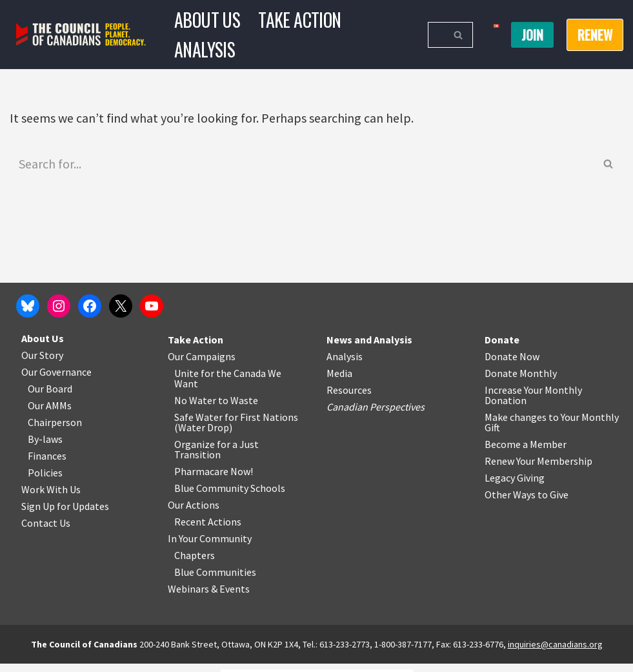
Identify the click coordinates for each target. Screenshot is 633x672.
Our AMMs (50, 414)
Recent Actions (208, 530)
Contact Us (46, 531)
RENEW (595, 35)
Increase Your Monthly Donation (533, 403)
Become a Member (526, 453)
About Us (207, 20)
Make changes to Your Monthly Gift (552, 431)
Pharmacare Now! (214, 480)
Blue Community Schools (230, 496)
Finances (47, 464)
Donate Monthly (521, 382)
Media (339, 382)
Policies (45, 481)
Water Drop (204, 436)
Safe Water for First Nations (236, 425)
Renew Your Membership (538, 469)
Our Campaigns (202, 365)
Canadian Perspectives (376, 415)
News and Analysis (369, 348)
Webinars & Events (209, 597)
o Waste (240, 409)
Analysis (205, 49)
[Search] (436, 35)
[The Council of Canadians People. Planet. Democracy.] (81, 35)
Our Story (42, 363)
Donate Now (512, 365)
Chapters (195, 564)
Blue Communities (215, 580)
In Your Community (210, 547)
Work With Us (51, 498)
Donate (502, 348)
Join (532, 35)
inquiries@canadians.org (555, 653)
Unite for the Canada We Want (228, 387)
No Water (196, 409)
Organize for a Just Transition (216, 458)
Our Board (50, 397)
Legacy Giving (515, 486)
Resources (349, 398)
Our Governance (56, 380)
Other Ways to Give (527, 503)
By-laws (45, 447)
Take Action (299, 20)
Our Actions (194, 513)
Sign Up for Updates (65, 514)
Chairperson (55, 431)
